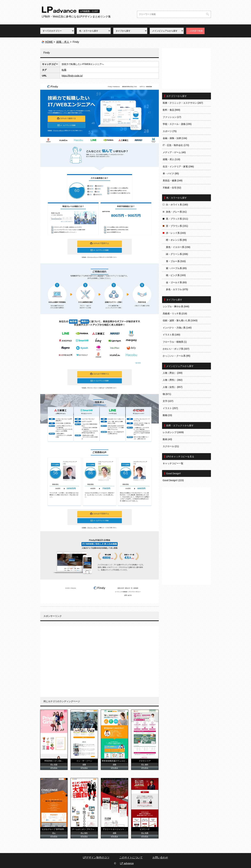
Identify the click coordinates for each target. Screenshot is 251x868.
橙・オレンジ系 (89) (176, 240)
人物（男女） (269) (173, 373)
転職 (64, 70)
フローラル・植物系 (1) (175, 342)
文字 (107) (168, 401)
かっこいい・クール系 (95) (177, 356)
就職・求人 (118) (172, 159)
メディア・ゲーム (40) (174, 152)
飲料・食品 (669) (172, 110)
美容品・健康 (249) (173, 181)
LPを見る (54, 768)
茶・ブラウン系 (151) (177, 226)
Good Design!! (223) (173, 480)
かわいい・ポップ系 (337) (176, 349)
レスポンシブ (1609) (173, 432)
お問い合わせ (160, 858)
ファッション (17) (172, 117)
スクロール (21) (171, 446)
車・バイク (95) (171, 174)
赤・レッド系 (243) (176, 233)
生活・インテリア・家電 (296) (178, 167)
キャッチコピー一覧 (173, 463)
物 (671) (167, 394)
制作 (86, 833)
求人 (52, 764)
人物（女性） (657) (173, 387)
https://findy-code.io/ (72, 76)
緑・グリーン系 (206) (177, 254)
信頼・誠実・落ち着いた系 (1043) (180, 320)
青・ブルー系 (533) (176, 261)
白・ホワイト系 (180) (177, 205)
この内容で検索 (195, 31)
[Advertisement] (100, 661)
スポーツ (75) (170, 131)
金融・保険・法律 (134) (175, 138)
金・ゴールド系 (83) (176, 282)
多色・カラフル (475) (177, 289)
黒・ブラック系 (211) (177, 219)
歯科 (147, 764)
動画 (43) (167, 439)
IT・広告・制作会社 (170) (176, 145)
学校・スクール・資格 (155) (177, 124)
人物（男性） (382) (173, 380)
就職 (84, 764)
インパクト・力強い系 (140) (177, 328)
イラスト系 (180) (172, 335)
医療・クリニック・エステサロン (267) (183, 103)
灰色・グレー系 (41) (176, 212)
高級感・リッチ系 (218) (175, 313)
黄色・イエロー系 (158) (178, 247)
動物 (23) (167, 415)
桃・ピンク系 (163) (176, 275)
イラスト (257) (170, 408)
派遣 (56, 764)
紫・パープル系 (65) (176, 268)
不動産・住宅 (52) (172, 188)
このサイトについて (131, 858)
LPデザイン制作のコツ (96, 858)
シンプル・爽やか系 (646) (176, 306)
